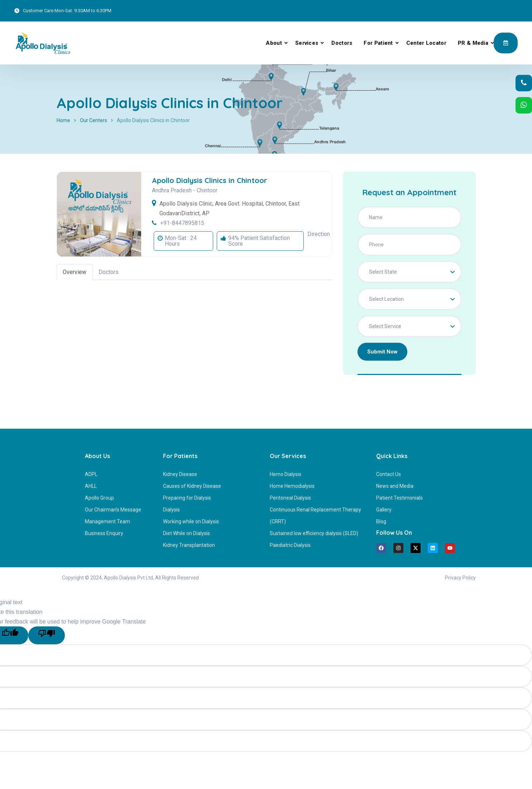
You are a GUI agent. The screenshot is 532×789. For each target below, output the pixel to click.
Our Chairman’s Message (113, 510)
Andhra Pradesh (172, 190)
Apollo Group (99, 498)
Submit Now (382, 352)
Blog (381, 521)
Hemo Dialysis (286, 474)
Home (63, 120)
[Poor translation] (47, 635)
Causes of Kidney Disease (192, 486)
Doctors (342, 43)
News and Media (395, 486)
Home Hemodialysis (292, 486)
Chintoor (207, 190)
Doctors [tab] (109, 272)
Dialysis (171, 510)
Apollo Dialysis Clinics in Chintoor (210, 180)
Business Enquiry (104, 533)
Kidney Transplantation (189, 545)
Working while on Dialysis (191, 521)
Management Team (107, 521)
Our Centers (94, 120)
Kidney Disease (180, 474)
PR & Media (473, 43)
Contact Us (389, 474)
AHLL (91, 486)
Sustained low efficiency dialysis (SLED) (314, 533)
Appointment (506, 43)
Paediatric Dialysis (290, 545)
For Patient (378, 43)
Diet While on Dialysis (186, 533)
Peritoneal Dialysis (290, 498)
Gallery (384, 510)
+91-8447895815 (182, 223)
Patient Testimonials (399, 498)
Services (307, 43)
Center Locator (426, 43)
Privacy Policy (460, 578)
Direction (319, 234)
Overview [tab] (75, 272)
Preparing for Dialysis (187, 498)
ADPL (91, 474)
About (274, 43)
